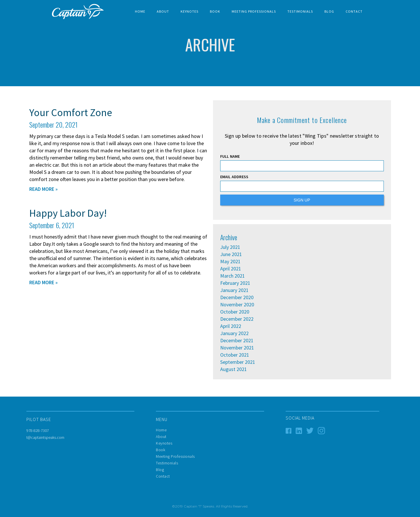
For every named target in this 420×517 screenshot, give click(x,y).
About (163, 11)
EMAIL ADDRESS (234, 177)
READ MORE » (43, 189)
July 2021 (230, 247)
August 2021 (234, 369)
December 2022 (237, 319)
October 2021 (235, 355)
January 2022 (234, 333)
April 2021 (231, 269)
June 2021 (231, 254)
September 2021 (238, 362)
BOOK (215, 11)
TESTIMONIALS (300, 11)
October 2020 (235, 312)
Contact (354, 11)
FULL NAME (230, 156)
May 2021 (230, 262)
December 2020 (237, 297)
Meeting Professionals (254, 11)
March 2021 (233, 276)
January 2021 (234, 290)
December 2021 (237, 341)
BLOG (329, 11)
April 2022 (231, 326)
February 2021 (235, 283)
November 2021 (237, 348)
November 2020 (237, 305)
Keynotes (189, 11)
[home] (78, 11)
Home (140, 11)
